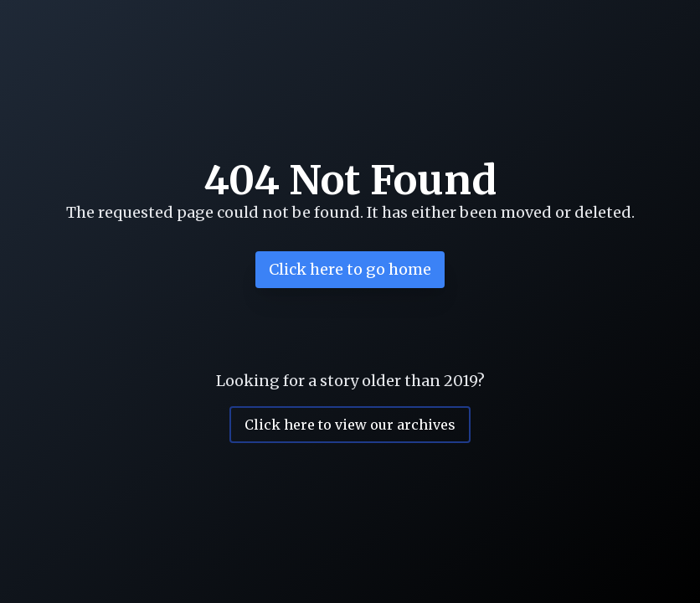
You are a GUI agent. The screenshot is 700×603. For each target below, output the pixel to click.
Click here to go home (350, 269)
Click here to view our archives (350, 425)
